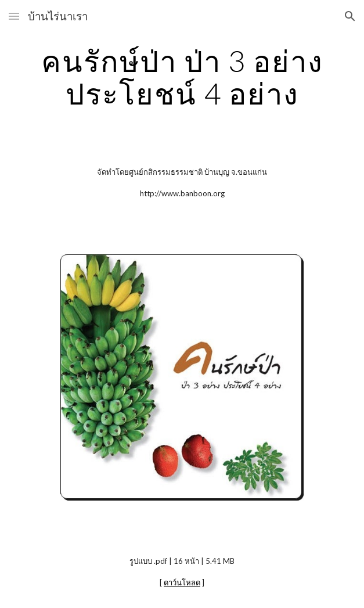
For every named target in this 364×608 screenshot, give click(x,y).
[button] (14, 16)
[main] (182, 77)
